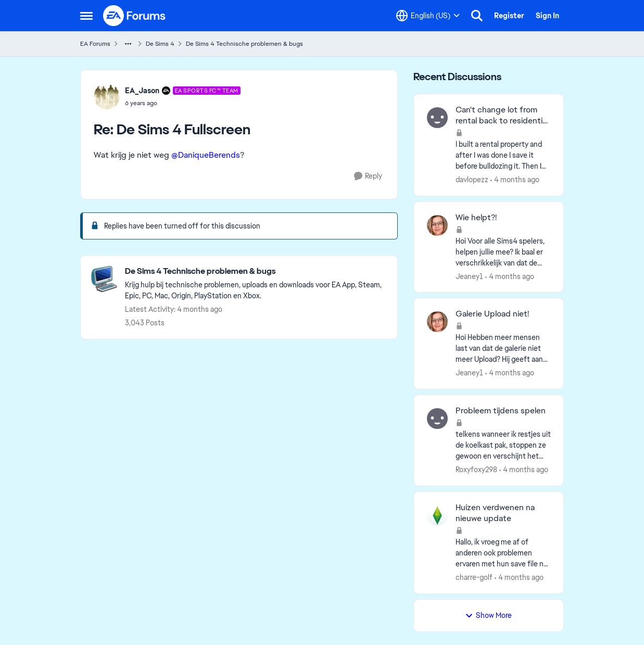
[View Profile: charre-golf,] (437, 515)
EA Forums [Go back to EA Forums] (95, 44)
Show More (488, 615)
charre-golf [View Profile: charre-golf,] (474, 577)
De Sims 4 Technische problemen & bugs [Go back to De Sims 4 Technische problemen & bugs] (244, 44)
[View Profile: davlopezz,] (437, 118)
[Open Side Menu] (86, 16)
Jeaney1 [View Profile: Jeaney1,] (469, 276)
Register (509, 16)
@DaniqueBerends (206, 155)
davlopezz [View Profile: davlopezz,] (472, 180)
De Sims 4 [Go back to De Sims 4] (160, 44)
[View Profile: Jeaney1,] (437, 225)
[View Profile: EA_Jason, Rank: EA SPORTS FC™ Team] (107, 96)
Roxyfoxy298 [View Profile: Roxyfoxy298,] (476, 470)
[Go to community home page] (135, 16)
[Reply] (368, 176)
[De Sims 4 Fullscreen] (183, 103)
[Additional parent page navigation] (128, 44)
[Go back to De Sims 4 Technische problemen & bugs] (256, 271)
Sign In (547, 16)
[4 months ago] (515, 180)
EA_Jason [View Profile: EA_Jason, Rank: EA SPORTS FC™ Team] (142, 91)
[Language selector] (428, 16)
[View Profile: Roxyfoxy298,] (437, 419)
